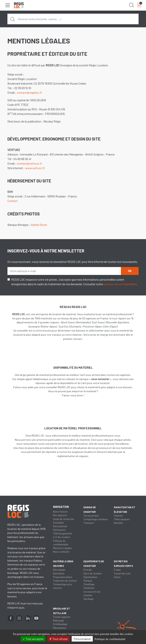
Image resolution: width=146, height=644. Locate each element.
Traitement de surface (65, 581)
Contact (13, 201)
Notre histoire (60, 512)
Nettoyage (58, 620)
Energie (88, 570)
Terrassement (91, 516)
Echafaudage (60, 624)
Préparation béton (63, 577)
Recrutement (60, 526)
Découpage (59, 570)
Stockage (88, 599)
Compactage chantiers (96, 519)
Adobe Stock (39, 225)
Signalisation (90, 577)
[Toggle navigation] (8, 5)
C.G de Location (61, 537)
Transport (89, 523)
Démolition (59, 573)
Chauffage (89, 584)
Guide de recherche (64, 519)
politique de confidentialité (120, 284)
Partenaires (59, 530)
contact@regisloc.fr (29, 92)
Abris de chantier (93, 573)
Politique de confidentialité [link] (110, 639)
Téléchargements (63, 533)
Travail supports (62, 617)
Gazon (117, 577)
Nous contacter (61, 552)
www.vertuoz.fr (35, 168)
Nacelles (119, 523)
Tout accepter (33, 639)
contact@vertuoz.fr (29, 163)
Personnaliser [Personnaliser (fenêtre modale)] (82, 639)
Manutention (60, 628)
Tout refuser (59, 639)
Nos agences (60, 515)
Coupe (117, 570)
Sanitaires (89, 588)
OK (130, 271)
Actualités (58, 523)
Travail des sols (122, 573)
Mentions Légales (62, 548)
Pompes (88, 581)
